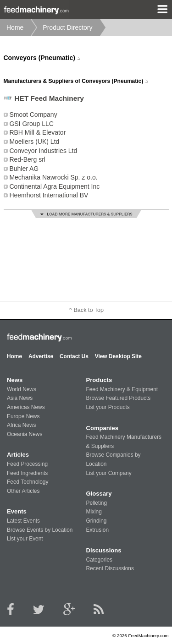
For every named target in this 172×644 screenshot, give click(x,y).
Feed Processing (27, 464)
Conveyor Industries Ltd (43, 151)
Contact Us (74, 356)
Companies (102, 428)
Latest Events (23, 521)
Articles (18, 455)
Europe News (23, 416)
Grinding (96, 521)
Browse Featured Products (118, 398)
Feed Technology (28, 482)
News (15, 380)
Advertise (41, 356)
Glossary (99, 494)
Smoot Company (33, 115)
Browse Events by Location (40, 530)
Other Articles (23, 491)
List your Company (108, 473)
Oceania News (25, 434)
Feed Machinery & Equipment (122, 389)
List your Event (25, 539)
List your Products (108, 407)
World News (22, 389)
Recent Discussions (110, 568)
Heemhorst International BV (49, 195)
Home (15, 27)
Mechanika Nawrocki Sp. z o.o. (53, 177)
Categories (99, 560)
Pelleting (96, 503)
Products (99, 380)
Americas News (26, 407)
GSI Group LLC (31, 124)
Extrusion (97, 530)
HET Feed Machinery (49, 98)
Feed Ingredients (27, 473)
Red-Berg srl (27, 159)
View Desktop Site (118, 356)
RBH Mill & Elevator (37, 132)
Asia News (20, 398)
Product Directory (67, 27)
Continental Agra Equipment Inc (54, 186)
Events (17, 511)
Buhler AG (24, 169)
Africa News (21, 425)
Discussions (103, 550)
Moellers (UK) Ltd (34, 142)
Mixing (94, 512)
